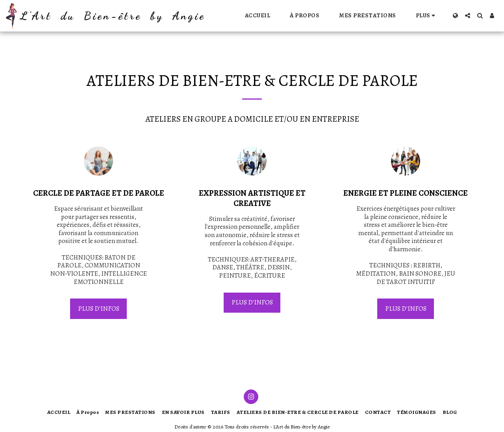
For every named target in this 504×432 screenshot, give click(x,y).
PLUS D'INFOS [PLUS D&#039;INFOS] (99, 309)
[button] (468, 16)
